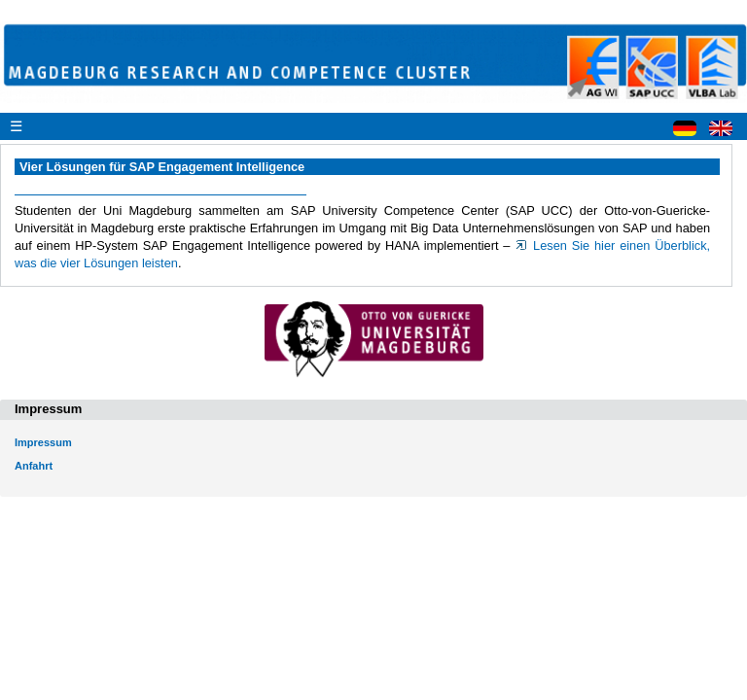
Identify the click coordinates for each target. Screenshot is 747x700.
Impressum (43, 442)
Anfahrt (34, 466)
